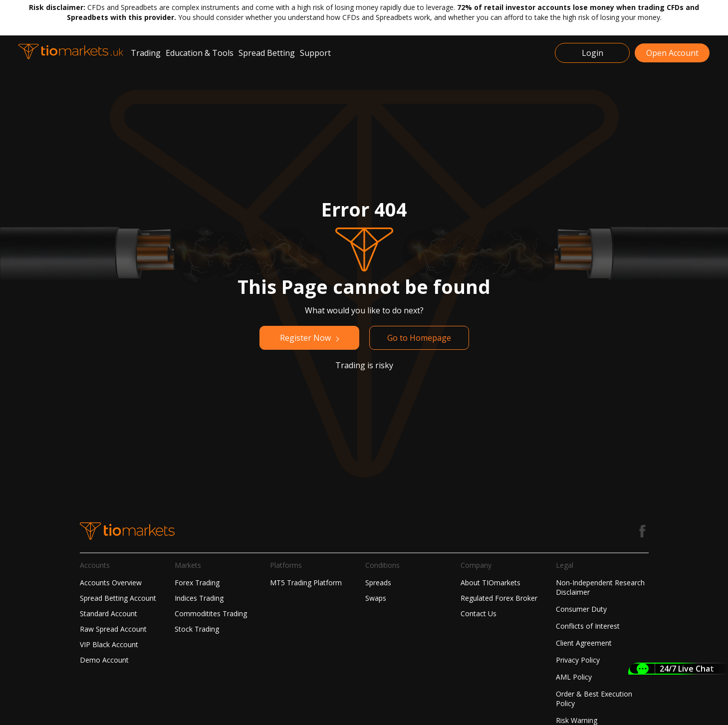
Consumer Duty (581, 609)
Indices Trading (199, 598)
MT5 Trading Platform (306, 583)
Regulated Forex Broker (499, 598)
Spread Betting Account (118, 598)
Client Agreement (584, 643)
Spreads (378, 583)
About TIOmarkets (490, 583)
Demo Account (104, 660)
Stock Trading (197, 629)
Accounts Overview (111, 583)
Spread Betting (267, 53)
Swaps (376, 598)
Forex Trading (197, 583)
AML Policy (574, 677)
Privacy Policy (578, 660)
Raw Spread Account (113, 629)
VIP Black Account (109, 644)
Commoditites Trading (211, 613)
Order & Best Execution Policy (594, 699)
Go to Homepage (419, 338)
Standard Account (109, 613)
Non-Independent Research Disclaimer (600, 587)
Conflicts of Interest (588, 626)
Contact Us (479, 613)
